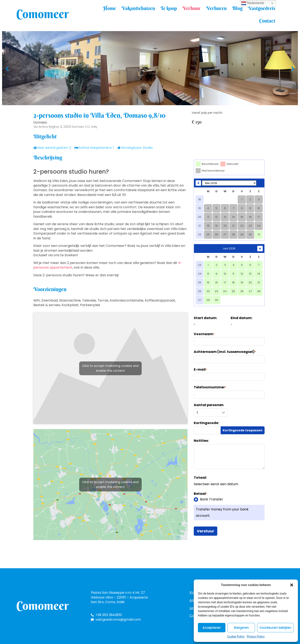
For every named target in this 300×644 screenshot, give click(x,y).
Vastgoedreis (262, 8)
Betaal (200, 494)
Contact (267, 21)
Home (109, 8)
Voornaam (204, 334)
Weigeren (241, 628)
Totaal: (200, 478)
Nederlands (253, 3)
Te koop (169, 8)
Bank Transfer (208, 499)
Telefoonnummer (210, 387)
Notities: (201, 441)
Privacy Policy (256, 636)
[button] (292, 585)
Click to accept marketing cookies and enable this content (110, 368)
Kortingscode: (206, 423)
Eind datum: (241, 318)
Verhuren (216, 8)
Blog (237, 8)
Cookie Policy (236, 636)
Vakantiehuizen (138, 8)
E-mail (200, 370)
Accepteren (212, 628)
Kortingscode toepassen (243, 430)
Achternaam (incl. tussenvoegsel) (225, 352)
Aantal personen (209, 405)
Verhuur (191, 8)
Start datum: (205, 318)
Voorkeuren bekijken (275, 628)
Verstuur (206, 531)
